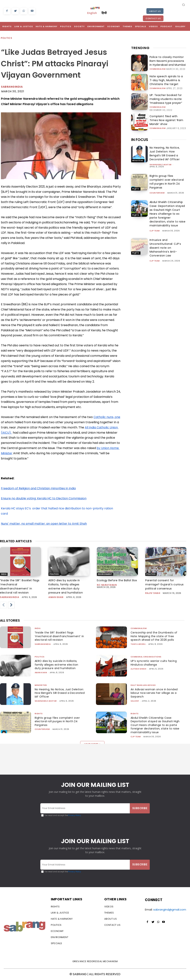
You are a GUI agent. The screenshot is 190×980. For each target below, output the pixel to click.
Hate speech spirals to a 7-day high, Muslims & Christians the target (167, 80)
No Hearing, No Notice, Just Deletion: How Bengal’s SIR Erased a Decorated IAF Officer (165, 152)
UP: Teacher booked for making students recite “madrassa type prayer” (168, 99)
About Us (155, 11)
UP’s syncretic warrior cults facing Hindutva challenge (155, 663)
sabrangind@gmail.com (170, 910)
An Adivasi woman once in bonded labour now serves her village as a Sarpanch (155, 693)
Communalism (158, 68)
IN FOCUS (140, 139)
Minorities (138, 159)
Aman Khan (56, 597)
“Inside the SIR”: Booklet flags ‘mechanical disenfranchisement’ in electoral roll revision (58, 636)
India (4, 574)
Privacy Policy (74, 815)
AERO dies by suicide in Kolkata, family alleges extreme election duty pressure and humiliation (57, 665)
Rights (136, 188)
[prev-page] (3, 605)
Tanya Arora (138, 644)
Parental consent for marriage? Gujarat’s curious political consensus (164, 584)
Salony (135, 701)
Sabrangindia (12, 87)
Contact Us (153, 18)
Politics (7, 38)
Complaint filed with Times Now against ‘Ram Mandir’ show (167, 119)
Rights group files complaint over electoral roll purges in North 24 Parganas (167, 181)
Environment (105, 574)
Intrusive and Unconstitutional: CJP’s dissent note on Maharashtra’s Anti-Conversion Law (165, 247)
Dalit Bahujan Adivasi (143, 685)
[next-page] (11, 605)
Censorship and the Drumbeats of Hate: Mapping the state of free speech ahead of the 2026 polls (155, 636)
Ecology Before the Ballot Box (117, 580)
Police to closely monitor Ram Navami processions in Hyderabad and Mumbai (166, 61)
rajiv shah (153, 593)
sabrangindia (10, 597)
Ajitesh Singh (139, 669)
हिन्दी (104, 13)
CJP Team (155, 230)
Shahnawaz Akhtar (161, 164)
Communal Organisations (146, 657)
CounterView (157, 192)
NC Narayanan (107, 585)
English (92, 13)
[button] (184, 5)
